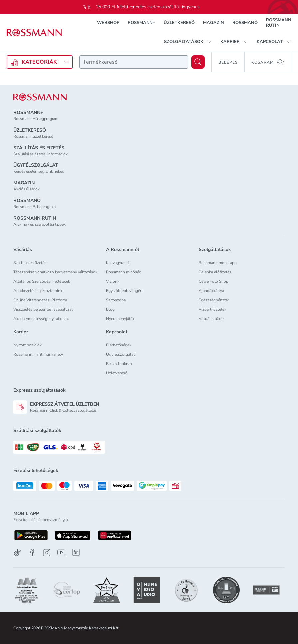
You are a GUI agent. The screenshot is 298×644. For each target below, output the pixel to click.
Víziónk (113, 281)
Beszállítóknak (119, 364)
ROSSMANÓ (245, 23)
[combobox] (134, 62)
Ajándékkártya (211, 291)
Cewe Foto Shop (214, 281)
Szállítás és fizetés (30, 263)
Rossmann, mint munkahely (38, 354)
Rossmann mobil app (218, 263)
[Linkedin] (76, 552)
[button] (188, 42)
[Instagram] (47, 553)
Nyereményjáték (120, 319)
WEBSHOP (108, 23)
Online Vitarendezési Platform (40, 300)
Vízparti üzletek (213, 309)
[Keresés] (198, 62)
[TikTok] (17, 553)
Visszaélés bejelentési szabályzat (43, 309)
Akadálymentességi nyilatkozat (41, 319)
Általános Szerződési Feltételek (42, 281)
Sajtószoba (116, 300)
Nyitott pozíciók (27, 345)
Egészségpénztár (214, 300)
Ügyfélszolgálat (120, 354)
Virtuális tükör (211, 319)
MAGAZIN (214, 23)
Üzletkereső (117, 373)
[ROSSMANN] (40, 97)
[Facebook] (32, 553)
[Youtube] (61, 553)
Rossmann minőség (124, 272)
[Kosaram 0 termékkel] (268, 62)
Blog (110, 309)
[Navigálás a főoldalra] (34, 33)
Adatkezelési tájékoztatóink (38, 291)
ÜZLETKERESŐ (179, 23)
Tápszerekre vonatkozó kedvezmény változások (55, 272)
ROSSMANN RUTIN (279, 23)
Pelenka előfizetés (215, 272)
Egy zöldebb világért (124, 291)
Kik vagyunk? (118, 263)
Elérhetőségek (119, 345)
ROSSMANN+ (142, 23)
